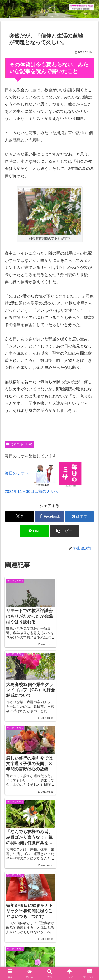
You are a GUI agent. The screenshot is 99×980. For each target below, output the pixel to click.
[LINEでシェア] (35, 531)
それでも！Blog (20, 444)
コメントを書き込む (49, 863)
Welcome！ (26, 941)
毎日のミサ (73, 949)
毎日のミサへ (17, 473)
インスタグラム (26, 949)
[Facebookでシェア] (49, 516)
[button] (64, 531)
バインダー (50, 956)
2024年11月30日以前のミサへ (31, 491)
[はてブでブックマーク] (79, 516)
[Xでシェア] (20, 516)
